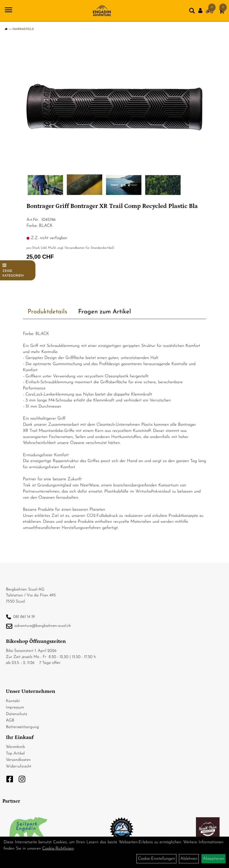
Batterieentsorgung (22, 727)
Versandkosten (18, 760)
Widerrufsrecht (19, 766)
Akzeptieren (213, 859)
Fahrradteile (23, 29)
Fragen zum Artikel (105, 312)
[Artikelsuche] (192, 12)
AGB (10, 720)
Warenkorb (15, 747)
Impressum (15, 707)
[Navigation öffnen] (8, 11)
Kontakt (13, 701)
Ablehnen (189, 859)
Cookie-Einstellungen (156, 859)
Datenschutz (17, 714)
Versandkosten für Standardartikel (89, 248)
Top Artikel (15, 753)
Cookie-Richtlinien (58, 849)
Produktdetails (47, 312)
